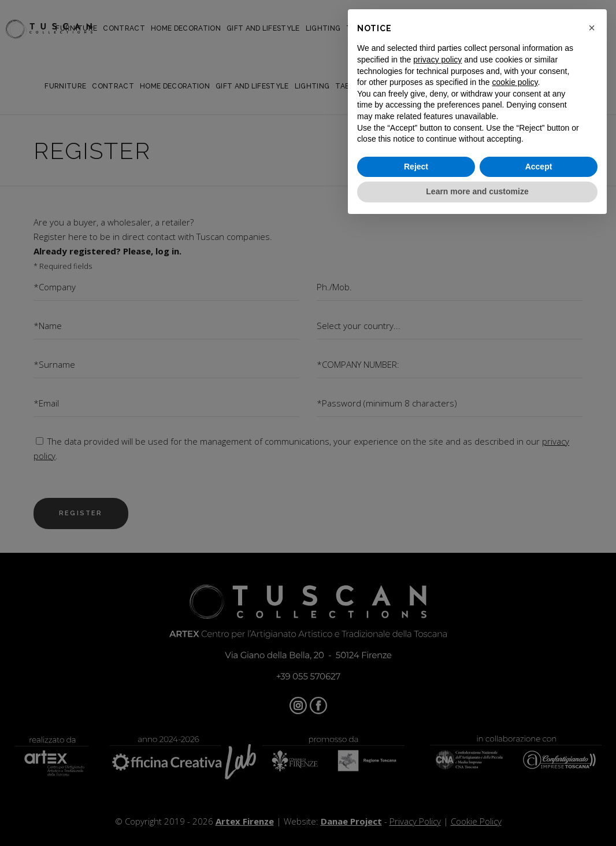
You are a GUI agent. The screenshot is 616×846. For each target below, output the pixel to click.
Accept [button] (539, 167)
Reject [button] (416, 167)
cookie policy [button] (515, 82)
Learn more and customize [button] (477, 191)
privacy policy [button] (437, 60)
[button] (592, 28)
